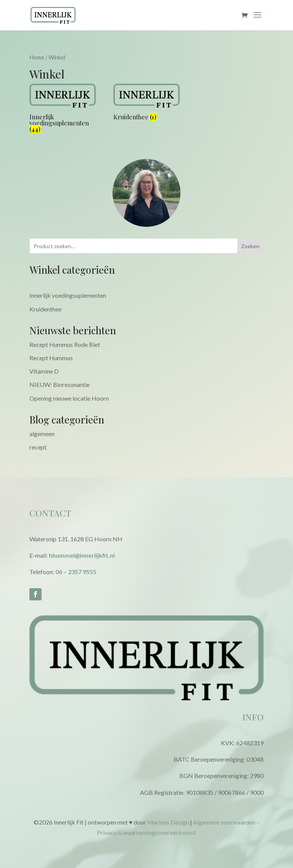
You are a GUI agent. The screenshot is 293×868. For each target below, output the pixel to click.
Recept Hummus (51, 358)
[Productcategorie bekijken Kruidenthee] (146, 103)
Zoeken (250, 246)
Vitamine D (44, 371)
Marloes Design (168, 822)
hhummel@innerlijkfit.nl (82, 555)
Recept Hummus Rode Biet (65, 344)
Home (37, 57)
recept (38, 447)
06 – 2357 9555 (76, 572)
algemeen (42, 434)
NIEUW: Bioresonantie (60, 384)
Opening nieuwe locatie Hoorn (69, 398)
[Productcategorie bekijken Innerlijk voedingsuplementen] (63, 110)
